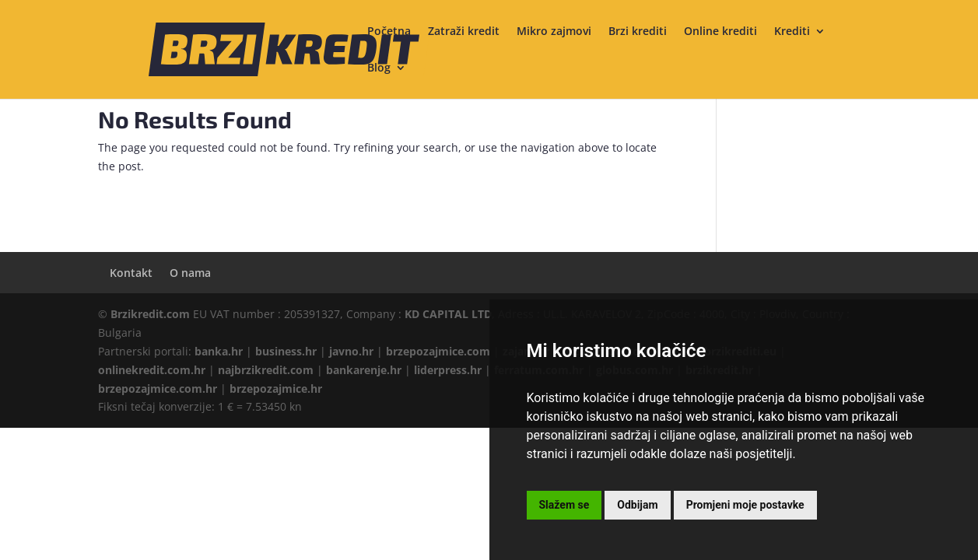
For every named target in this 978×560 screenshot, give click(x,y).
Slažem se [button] (564, 505)
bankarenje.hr (364, 370)
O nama (190, 273)
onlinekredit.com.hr (152, 370)
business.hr (286, 351)
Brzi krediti (638, 32)
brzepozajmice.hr (276, 388)
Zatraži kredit (464, 32)
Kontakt (131, 273)
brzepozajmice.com (438, 351)
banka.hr (219, 351)
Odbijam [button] (637, 505)
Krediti (792, 32)
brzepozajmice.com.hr (158, 388)
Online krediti (720, 32)
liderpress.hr (448, 370)
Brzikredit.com (150, 314)
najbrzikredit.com (266, 370)
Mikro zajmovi (554, 32)
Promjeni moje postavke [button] (745, 505)
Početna (389, 32)
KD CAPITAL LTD (448, 314)
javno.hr (351, 351)
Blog (379, 68)
